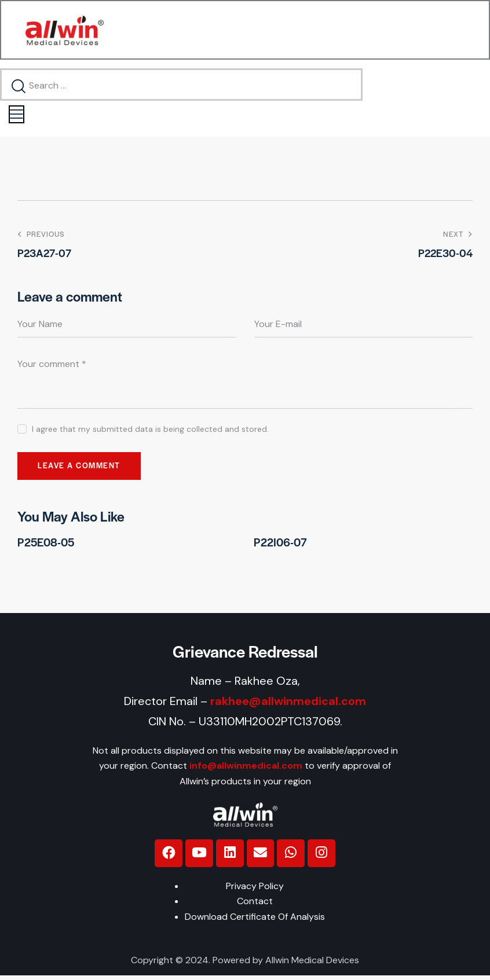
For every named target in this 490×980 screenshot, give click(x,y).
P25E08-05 (46, 545)
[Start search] (19, 88)
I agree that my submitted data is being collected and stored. (150, 431)
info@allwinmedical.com (246, 769)
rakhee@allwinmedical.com (288, 704)
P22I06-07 (280, 545)
